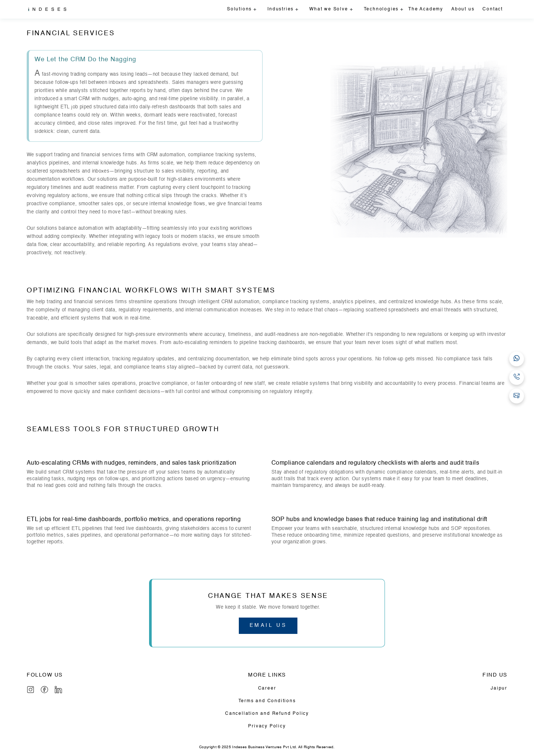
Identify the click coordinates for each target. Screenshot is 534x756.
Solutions (239, 9)
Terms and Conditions (267, 701)
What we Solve (329, 9)
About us (463, 9)
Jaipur (499, 688)
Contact (493, 9)
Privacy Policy (267, 726)
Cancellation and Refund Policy (267, 714)
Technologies (381, 9)
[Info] (44, 690)
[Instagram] (31, 690)
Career (267, 688)
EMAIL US (268, 625)
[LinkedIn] (58, 690)
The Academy (426, 9)
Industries (281, 9)
